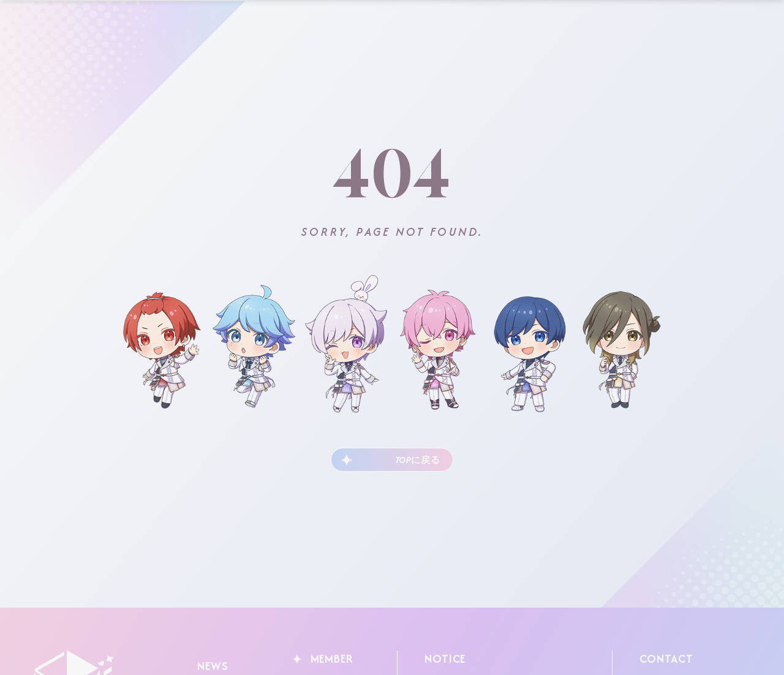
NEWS (210, 662)
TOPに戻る (410, 459)
